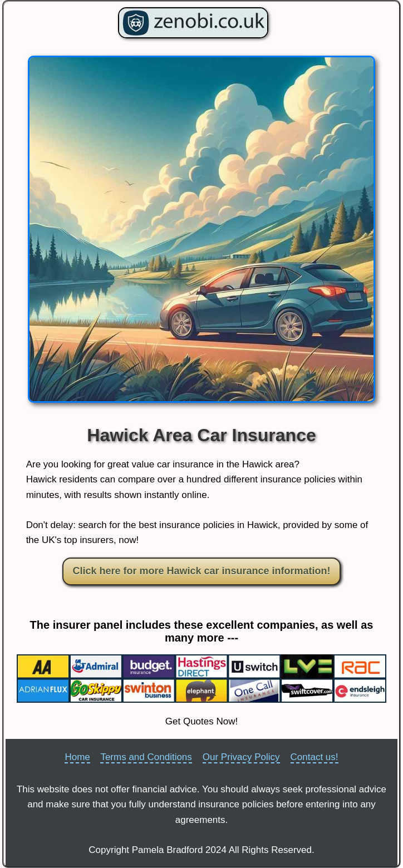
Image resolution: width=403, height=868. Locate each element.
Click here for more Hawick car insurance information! (201, 571)
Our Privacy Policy (241, 757)
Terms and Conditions (146, 757)
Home (77, 757)
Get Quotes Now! (202, 721)
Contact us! (314, 757)
